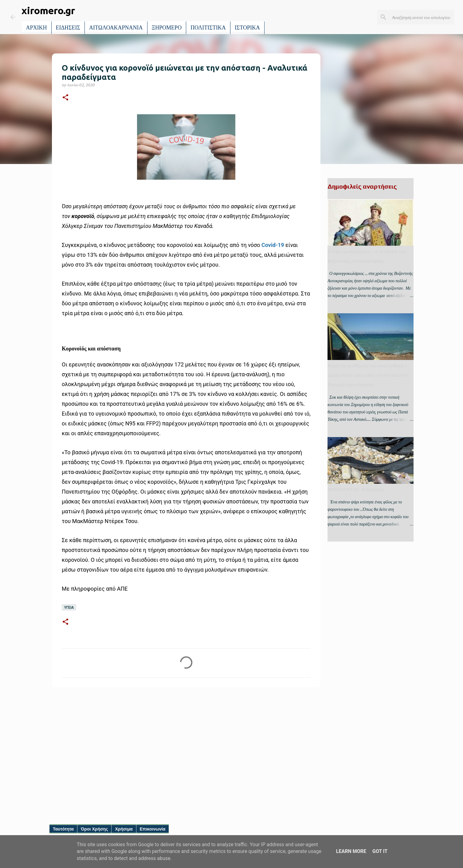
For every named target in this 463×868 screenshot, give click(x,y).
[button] (65, 98)
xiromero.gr (48, 10)
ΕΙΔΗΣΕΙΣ (68, 28)
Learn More (351, 851)
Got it (380, 851)
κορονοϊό (83, 216)
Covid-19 (273, 245)
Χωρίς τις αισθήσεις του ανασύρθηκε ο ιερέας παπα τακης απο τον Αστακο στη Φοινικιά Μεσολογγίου (368, 375)
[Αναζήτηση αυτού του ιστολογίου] (422, 17)
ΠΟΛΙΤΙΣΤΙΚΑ (208, 28)
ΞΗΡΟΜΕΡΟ (167, 28)
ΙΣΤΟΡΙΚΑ (247, 28)
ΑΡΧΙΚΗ (37, 28)
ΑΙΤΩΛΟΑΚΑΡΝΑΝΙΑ (116, 28)
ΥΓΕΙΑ (69, 607)
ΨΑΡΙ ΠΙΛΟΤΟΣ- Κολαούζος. (356, 490)
